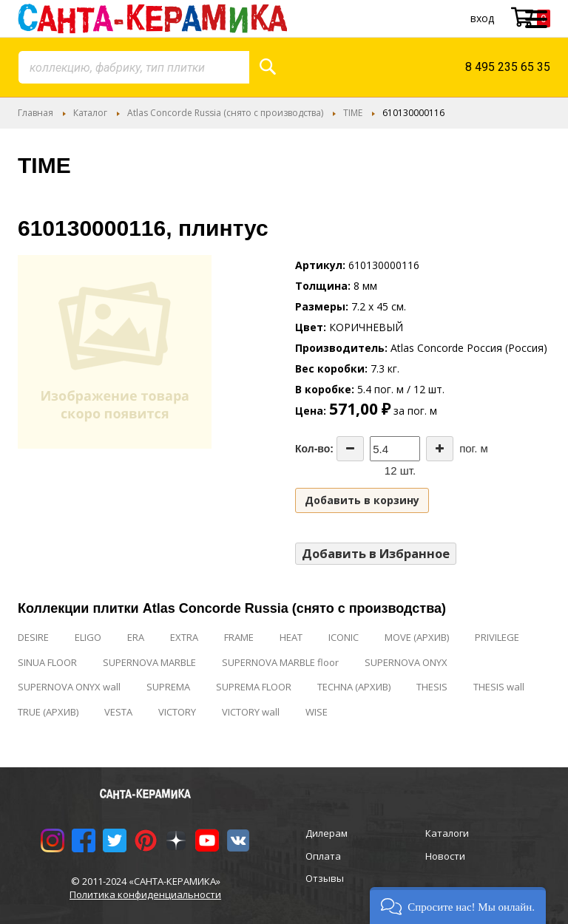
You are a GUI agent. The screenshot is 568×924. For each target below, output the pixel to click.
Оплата (323, 856)
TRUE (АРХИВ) (48, 712)
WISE (317, 712)
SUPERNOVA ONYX (406, 662)
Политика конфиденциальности (145, 894)
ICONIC (344, 637)
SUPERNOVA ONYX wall (69, 687)
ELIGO (88, 637)
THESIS (432, 687)
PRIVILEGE (497, 637)
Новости (445, 856)
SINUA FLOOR (47, 662)
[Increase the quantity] (440, 449)
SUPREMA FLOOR (254, 687)
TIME (353, 113)
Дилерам (327, 833)
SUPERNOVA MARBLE (149, 662)
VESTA (118, 712)
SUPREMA (168, 687)
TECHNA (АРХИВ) (354, 687)
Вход (482, 18)
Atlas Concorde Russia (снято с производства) (225, 113)
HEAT (291, 637)
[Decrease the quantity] (350, 449)
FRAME (239, 637)
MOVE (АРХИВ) (417, 637)
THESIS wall (499, 687)
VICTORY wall (251, 712)
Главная (35, 113)
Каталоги (447, 833)
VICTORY (177, 712)
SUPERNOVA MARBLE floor (280, 662)
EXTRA (184, 637)
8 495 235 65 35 (508, 67)
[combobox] (134, 67)
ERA (136, 637)
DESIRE (33, 637)
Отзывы (325, 878)
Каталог (90, 113)
